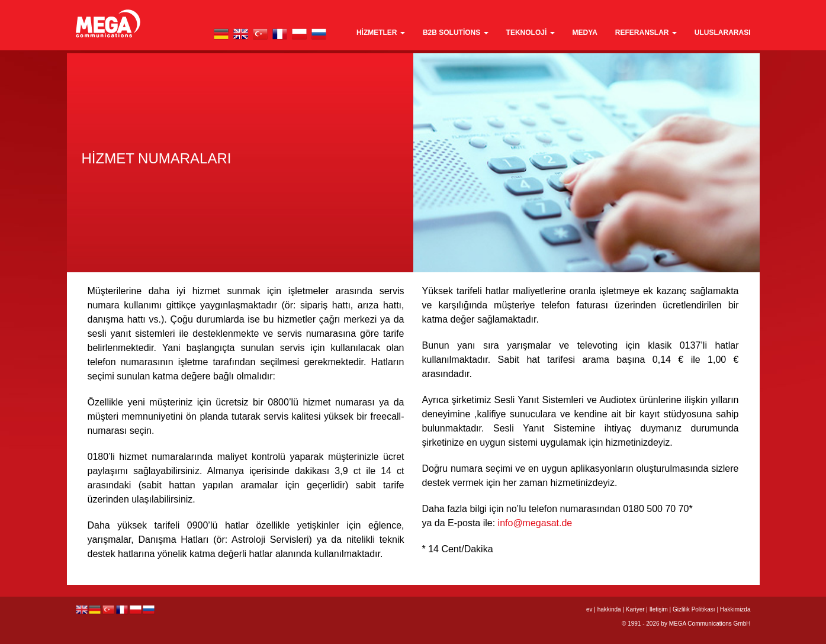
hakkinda (609, 609)
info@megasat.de (535, 523)
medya (585, 33)
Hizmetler (381, 33)
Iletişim (659, 609)
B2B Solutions (456, 33)
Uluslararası (723, 33)
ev (589, 609)
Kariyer (635, 609)
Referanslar (646, 33)
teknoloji (531, 33)
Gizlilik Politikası (694, 609)
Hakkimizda (735, 609)
